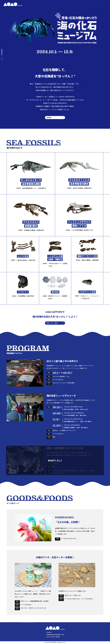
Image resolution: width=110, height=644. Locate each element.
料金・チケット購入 (52, 323)
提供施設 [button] (55, 117)
